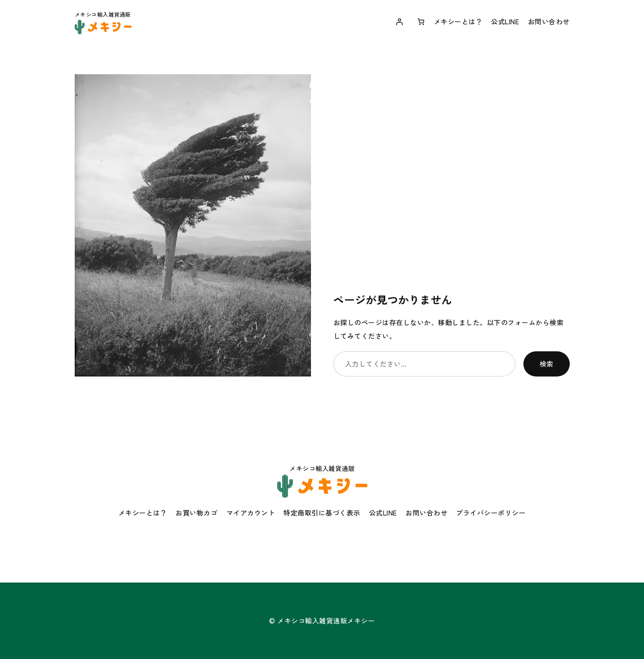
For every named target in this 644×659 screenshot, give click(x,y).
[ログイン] (400, 22)
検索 (547, 364)
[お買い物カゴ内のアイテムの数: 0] (421, 22)
